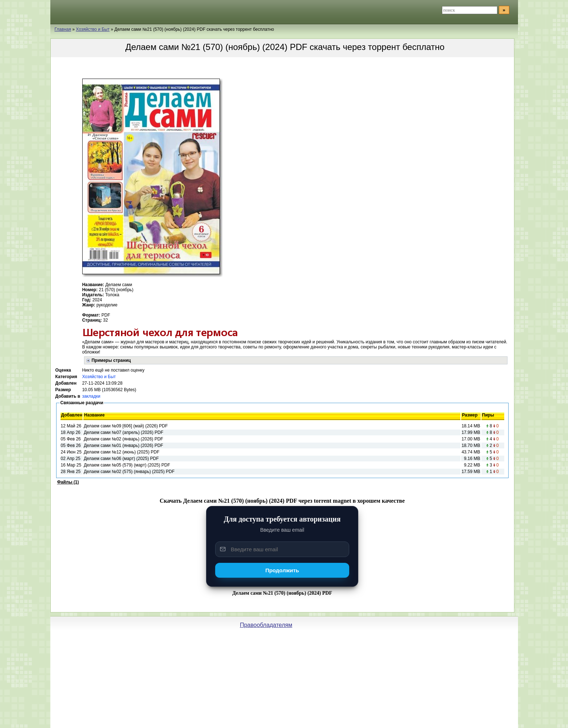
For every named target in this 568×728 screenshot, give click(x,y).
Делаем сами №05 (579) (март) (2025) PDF (127, 465)
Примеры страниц (111, 360)
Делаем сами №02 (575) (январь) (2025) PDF (129, 472)
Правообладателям (266, 625)
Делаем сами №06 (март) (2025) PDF (121, 459)
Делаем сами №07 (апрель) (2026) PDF (124, 432)
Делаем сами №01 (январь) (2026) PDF (123, 445)
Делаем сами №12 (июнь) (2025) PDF (122, 452)
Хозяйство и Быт (99, 377)
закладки (91, 396)
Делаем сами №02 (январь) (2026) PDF (123, 439)
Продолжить (282, 570)
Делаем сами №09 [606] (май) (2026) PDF (126, 426)
